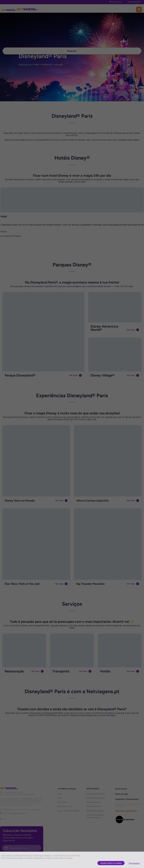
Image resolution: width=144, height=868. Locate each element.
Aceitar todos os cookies (111, 863)
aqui (71, 858)
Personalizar (134, 863)
